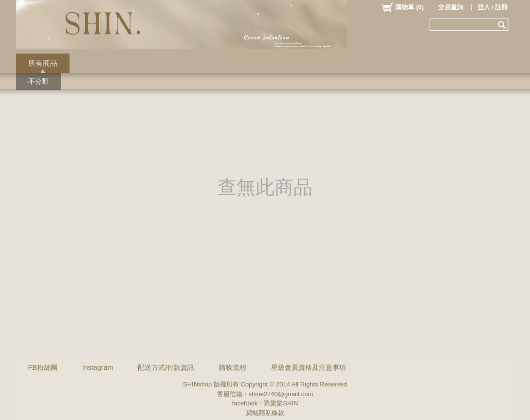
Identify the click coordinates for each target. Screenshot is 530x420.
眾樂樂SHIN (281, 403)
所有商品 (43, 63)
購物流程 (233, 367)
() (402, 7)
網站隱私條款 (265, 413)
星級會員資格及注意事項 (309, 367)
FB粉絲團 (43, 367)
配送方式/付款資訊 (166, 367)
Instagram (98, 367)
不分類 (38, 81)
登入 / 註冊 (493, 7)
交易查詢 (451, 7)
